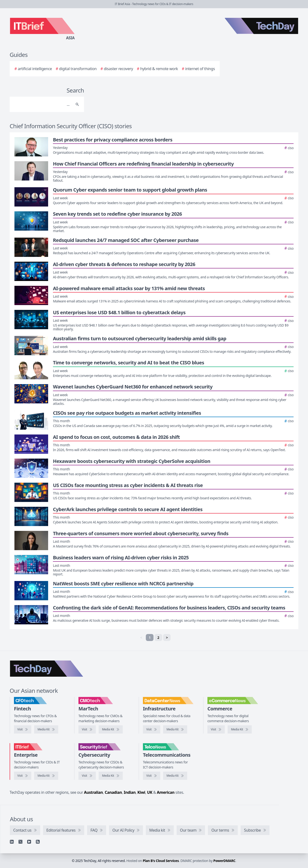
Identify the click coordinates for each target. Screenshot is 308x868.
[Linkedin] (12, 842)
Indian (130, 792)
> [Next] (167, 638)
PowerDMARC (225, 861)
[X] (20, 842)
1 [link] (150, 638)
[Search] (42, 104)
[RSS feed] (38, 842)
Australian (93, 792)
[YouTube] (29, 842)
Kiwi (141, 792)
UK (150, 792)
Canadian (113, 792)
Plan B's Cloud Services (161, 861)
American (166, 792)
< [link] (141, 638)
